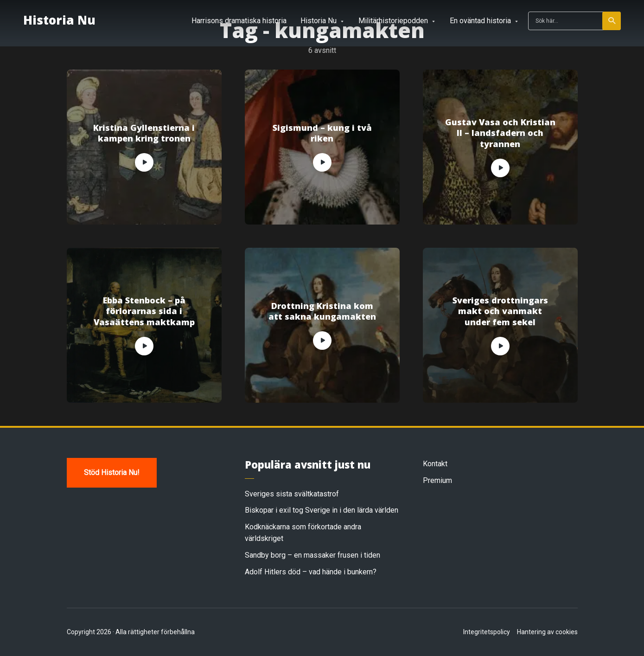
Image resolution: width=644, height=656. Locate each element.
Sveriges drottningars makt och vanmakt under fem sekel (500, 311)
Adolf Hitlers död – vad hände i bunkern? (311, 572)
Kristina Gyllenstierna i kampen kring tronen (144, 133)
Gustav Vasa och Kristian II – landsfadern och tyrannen (500, 133)
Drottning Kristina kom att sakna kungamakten (322, 311)
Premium (437, 480)
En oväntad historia (480, 21)
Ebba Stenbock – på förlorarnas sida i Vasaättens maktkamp (144, 311)
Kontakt (435, 464)
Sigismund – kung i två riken (322, 133)
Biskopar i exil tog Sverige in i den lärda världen (322, 510)
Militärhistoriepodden (393, 21)
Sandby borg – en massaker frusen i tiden (312, 555)
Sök (612, 21)
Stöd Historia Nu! (112, 473)
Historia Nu (59, 20)
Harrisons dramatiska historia (239, 21)
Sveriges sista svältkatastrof (292, 494)
